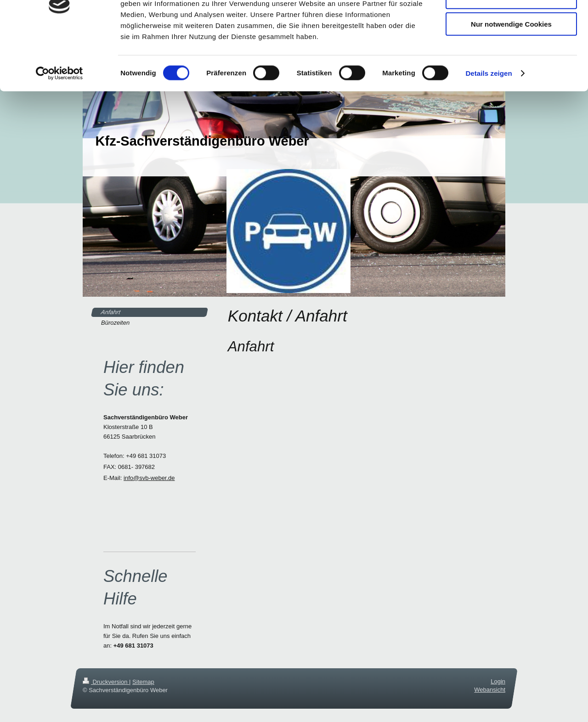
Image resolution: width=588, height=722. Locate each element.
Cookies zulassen (511, 23)
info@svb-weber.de (149, 478)
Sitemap (143, 682)
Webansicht (490, 690)
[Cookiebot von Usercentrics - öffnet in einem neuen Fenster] (59, 126)
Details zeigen (489, 126)
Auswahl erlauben (511, 50)
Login (498, 681)
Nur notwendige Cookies (511, 76)
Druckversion (106, 682)
